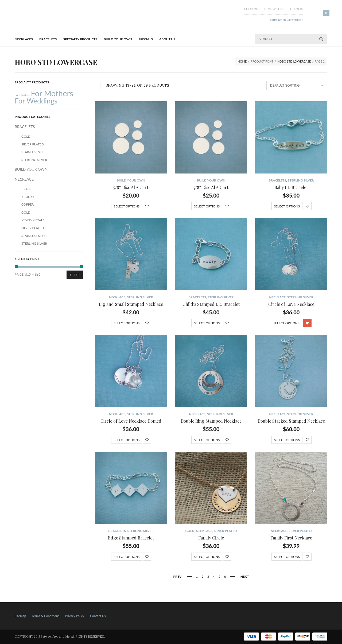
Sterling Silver (301, 180)
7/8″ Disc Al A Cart (211, 187)
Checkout (252, 9)
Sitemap (20, 616)
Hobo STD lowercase (294, 61)
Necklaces (24, 39)
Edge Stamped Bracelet (131, 538)
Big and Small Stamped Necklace (131, 304)
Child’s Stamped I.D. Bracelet (211, 304)
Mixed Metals (33, 220)
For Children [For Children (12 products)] (22, 95)
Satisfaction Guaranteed (287, 20)
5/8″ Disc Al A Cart (131, 187)
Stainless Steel (34, 152)
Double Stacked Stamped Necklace (291, 421)
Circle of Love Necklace (291, 304)
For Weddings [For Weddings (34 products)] (36, 101)
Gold (190, 531)
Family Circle (211, 538)
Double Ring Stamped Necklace (211, 421)
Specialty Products (80, 39)
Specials (145, 39)
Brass (26, 189)
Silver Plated (225, 531)
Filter (75, 275)
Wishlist (277, 9)
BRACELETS (48, 39)
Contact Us (98, 616)
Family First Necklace (291, 538)
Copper (28, 204)
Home (242, 61)
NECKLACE (117, 297)
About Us (167, 39)
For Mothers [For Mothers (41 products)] (52, 93)
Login (299, 9)
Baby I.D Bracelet (291, 187)
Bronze (28, 197)
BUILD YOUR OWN (118, 39)
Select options (127, 206)
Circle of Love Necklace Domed (131, 421)
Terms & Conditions (46, 616)
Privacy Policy (75, 616)
